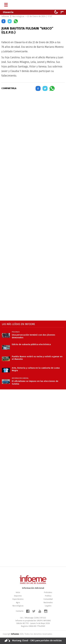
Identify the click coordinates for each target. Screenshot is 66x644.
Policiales (48, 592)
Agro (18, 602)
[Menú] (6, 4)
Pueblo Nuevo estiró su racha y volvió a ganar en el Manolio (37, 358)
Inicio (18, 592)
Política (48, 596)
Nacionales (48, 602)
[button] (3, 22)
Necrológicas (18, 606)
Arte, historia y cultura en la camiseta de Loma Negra (36, 369)
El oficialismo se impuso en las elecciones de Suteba (35, 382)
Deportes (18, 596)
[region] (33, 118)
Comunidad (48, 599)
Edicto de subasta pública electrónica (31, 344)
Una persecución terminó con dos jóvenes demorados (33, 336)
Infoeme (5, 16)
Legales (48, 606)
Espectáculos (18, 599)
